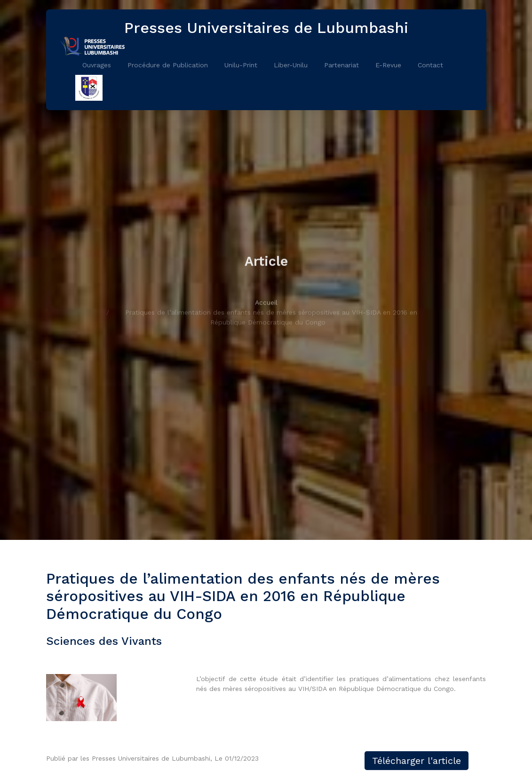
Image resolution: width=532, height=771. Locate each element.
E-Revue (388, 65)
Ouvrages (97, 65)
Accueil (266, 314)
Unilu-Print (241, 65)
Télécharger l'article (417, 761)
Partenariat (341, 65)
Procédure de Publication (168, 65)
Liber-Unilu (291, 65)
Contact (430, 65)
